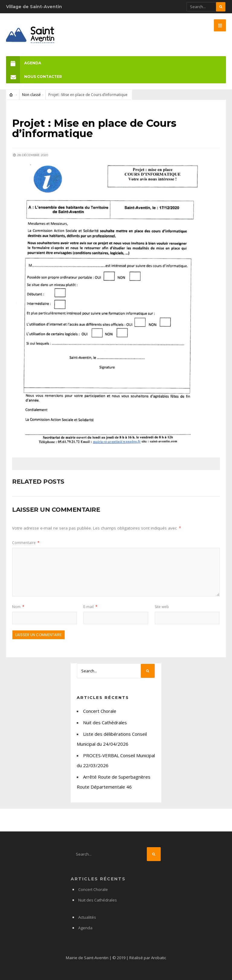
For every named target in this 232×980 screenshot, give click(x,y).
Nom (18, 607)
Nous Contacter (34, 77)
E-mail (90, 607)
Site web (162, 607)
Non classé (31, 95)
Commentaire (26, 543)
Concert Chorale (100, 711)
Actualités (87, 917)
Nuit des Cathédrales (105, 722)
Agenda (24, 63)
